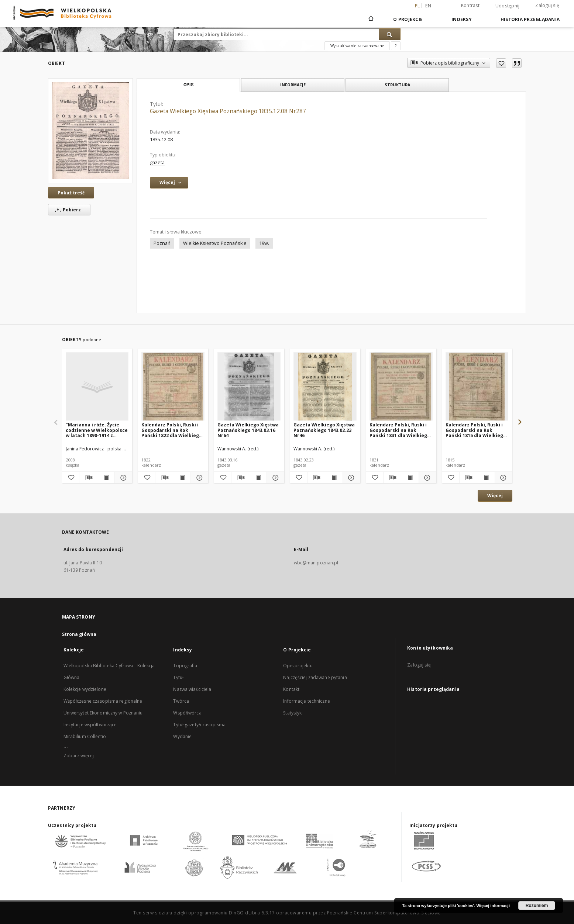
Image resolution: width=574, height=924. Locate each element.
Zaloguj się (547, 5)
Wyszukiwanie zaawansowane (357, 46)
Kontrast (470, 5)
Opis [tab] (188, 85)
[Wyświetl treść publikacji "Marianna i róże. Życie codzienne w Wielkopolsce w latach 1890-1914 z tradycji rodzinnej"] (106, 478)
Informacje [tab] (293, 85)
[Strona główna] (370, 19)
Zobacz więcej (79, 756)
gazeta (157, 162)
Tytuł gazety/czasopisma (199, 725)
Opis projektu (298, 666)
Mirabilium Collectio (85, 736)
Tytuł (178, 677)
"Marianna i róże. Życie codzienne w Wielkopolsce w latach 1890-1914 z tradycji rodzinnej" (97, 430)
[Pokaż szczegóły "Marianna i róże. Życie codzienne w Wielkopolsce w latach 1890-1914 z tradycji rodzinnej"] (122, 478)
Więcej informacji (493, 906)
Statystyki (293, 713)
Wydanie (182, 736)
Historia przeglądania (530, 19)
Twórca (181, 701)
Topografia (185, 666)
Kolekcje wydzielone (85, 689)
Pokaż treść (71, 193)
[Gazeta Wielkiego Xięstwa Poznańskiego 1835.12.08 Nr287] (90, 131)
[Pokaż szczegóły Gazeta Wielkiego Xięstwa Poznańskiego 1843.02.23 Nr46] (350, 478)
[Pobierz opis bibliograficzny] (88, 478)
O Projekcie (408, 19)
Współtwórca (187, 713)
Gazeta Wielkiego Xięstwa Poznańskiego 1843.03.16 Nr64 (248, 430)
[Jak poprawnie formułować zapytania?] (396, 46)
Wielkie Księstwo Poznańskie (215, 243)
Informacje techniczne (307, 701)
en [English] (428, 6)
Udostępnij (508, 6)
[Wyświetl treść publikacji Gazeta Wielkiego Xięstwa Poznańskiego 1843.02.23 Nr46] (334, 478)
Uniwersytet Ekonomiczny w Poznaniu (103, 713)
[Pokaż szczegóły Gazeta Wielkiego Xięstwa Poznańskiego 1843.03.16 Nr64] (274, 478)
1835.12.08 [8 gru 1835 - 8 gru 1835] (161, 140)
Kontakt (291, 689)
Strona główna (79, 634)
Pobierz (67, 210)
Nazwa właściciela (192, 689)
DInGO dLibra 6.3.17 (252, 913)
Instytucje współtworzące (90, 725)
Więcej (495, 496)
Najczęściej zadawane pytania (315, 677)
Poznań (162, 243)
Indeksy (462, 19)
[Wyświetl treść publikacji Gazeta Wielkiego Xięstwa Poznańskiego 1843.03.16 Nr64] (258, 478)
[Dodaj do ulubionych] (501, 63)
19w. (264, 243)
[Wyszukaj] (390, 34)
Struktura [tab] (397, 85)
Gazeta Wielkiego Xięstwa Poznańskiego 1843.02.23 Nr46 (324, 430)
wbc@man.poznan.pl (316, 563)
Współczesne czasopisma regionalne (103, 701)
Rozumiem (537, 906)
